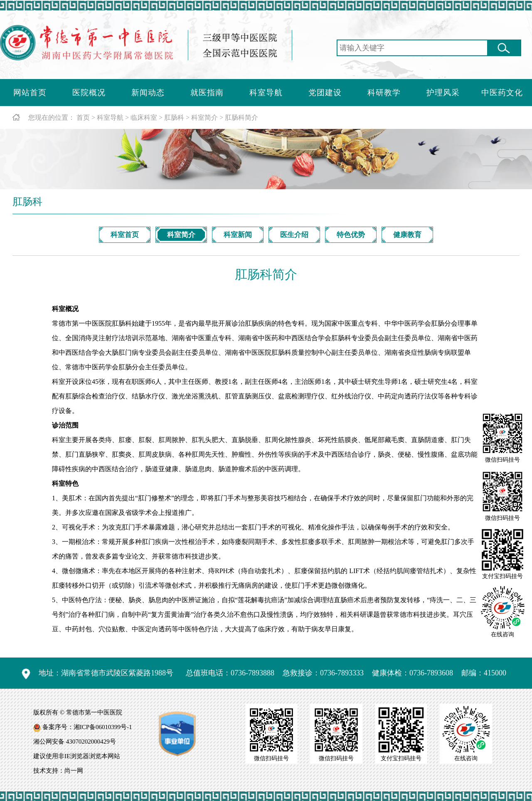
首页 (83, 117)
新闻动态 (148, 93)
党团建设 (325, 93)
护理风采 (443, 93)
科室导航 (266, 93)
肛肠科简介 (241, 117)
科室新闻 (238, 235)
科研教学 (384, 93)
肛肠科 (174, 117)
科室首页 (125, 235)
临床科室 (144, 117)
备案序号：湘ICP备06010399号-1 (87, 727)
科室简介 (204, 117)
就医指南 (207, 93)
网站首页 (30, 93)
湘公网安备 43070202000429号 (75, 742)
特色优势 (351, 235)
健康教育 (407, 235)
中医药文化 (502, 93)
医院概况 (89, 93)
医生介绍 (294, 235)
